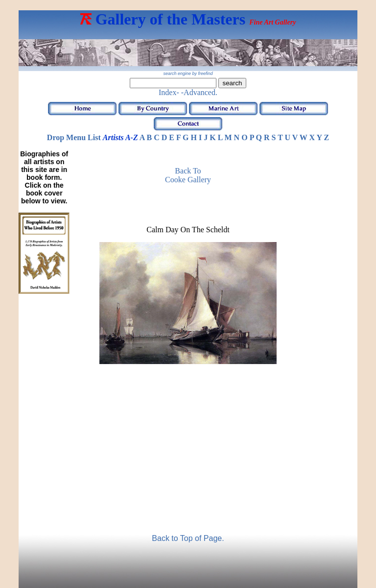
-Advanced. (199, 92)
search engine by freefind (188, 73)
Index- (169, 92)
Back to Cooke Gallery (188, 175)
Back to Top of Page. (188, 538)
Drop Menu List (74, 137)
